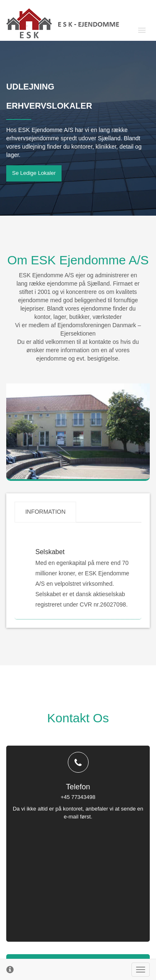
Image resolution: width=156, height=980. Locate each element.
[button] (131, 30)
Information (46, 512)
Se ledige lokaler (34, 173)
